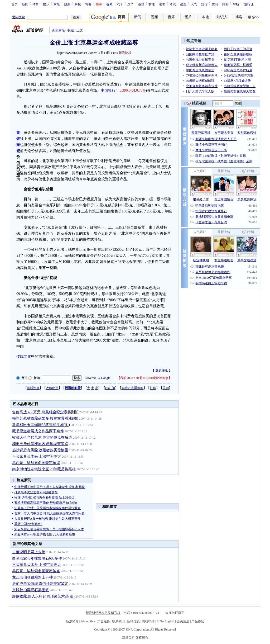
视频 (109, 4)
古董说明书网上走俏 (29, 552)
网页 (25, 378)
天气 (194, 4)
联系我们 (118, 621)
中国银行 (108, 90)
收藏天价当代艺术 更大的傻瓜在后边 (42, 437)
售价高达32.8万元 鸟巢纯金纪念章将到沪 (45, 412)
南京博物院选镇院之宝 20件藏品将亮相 (44, 469)
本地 (205, 17)
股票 (67, 4)
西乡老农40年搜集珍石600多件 (37, 558)
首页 (15, 4)
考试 (173, 4)
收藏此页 (52, 388)
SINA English (165, 621)
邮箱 (225, 4)
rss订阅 (110, 388)
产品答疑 (198, 621)
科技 (78, 4)
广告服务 (104, 621)
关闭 (166, 388)
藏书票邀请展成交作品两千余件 (38, 431)
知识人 (222, 17)
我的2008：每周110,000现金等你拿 (144, 378)
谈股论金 (33, 388)
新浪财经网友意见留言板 (103, 613)
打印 (153, 388)
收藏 (71, 30)
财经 (57, 4)
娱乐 (46, 4)
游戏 (141, 4)
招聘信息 (133, 621)
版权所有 (142, 638)
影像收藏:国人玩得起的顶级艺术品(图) (43, 596)
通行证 (249, 4)
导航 (236, 4)
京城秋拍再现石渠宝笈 (31, 590)
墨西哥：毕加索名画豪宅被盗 (36, 463)
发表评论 (162, 370)
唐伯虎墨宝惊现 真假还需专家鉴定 (40, 584)
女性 (152, 4)
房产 (131, 4)
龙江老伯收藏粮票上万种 (32, 577)
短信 (204, 4)
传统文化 (24, 356)
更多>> (254, 17)
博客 (88, 4)
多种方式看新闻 (132, 388)
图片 (188, 17)
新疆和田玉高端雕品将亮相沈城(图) (41, 425)
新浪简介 (72, 621)
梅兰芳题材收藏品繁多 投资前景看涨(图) (45, 418)
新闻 (25, 4)
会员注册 (183, 621)
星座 (183, 4)
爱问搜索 (18, 17)
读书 (162, 4)
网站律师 (148, 621)
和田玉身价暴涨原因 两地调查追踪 (40, 444)
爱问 (215, 4)
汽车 (120, 4)
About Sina (88, 621)
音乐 (171, 17)
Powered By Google (97, 378)
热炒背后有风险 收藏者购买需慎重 (40, 450)
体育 (36, 4)
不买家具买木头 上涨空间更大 (37, 456)
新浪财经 (59, 30)
